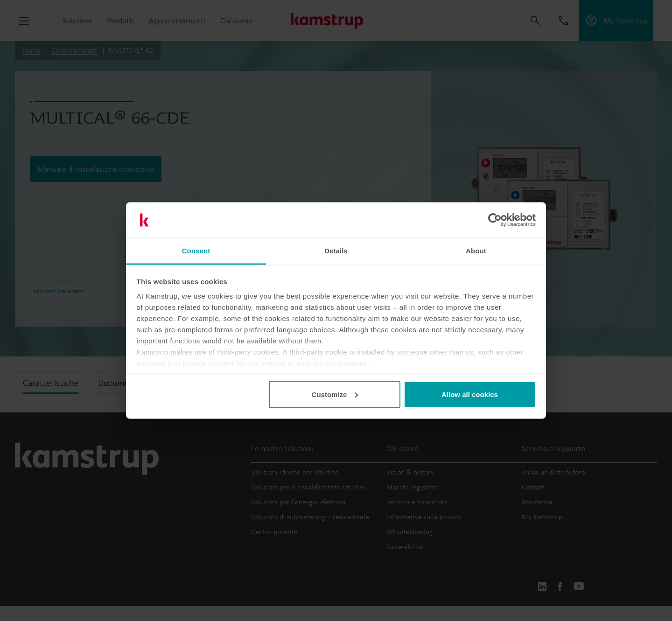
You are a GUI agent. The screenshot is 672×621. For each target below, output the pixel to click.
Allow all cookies (470, 394)
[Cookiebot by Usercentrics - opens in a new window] (495, 220)
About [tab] (476, 251)
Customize (335, 394)
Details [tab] (336, 251)
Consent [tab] (196, 251)
